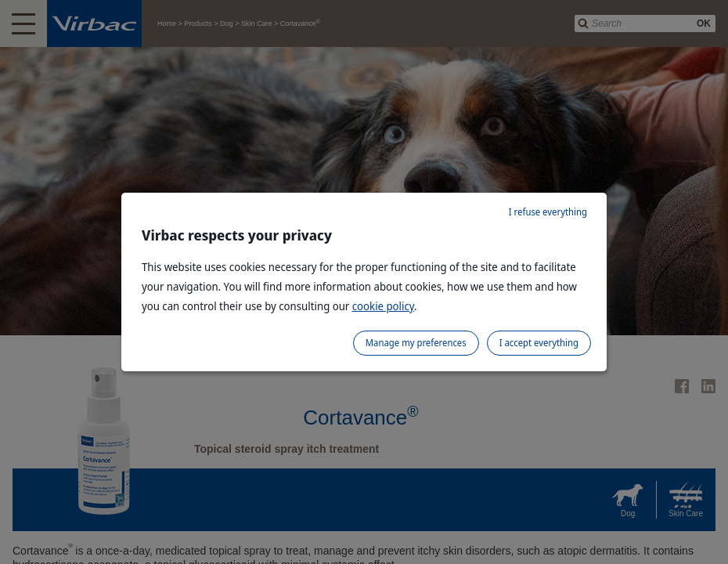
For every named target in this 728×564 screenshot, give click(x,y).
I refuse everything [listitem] (548, 212)
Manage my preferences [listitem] (416, 343)
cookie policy (383, 306)
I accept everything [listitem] (539, 343)
